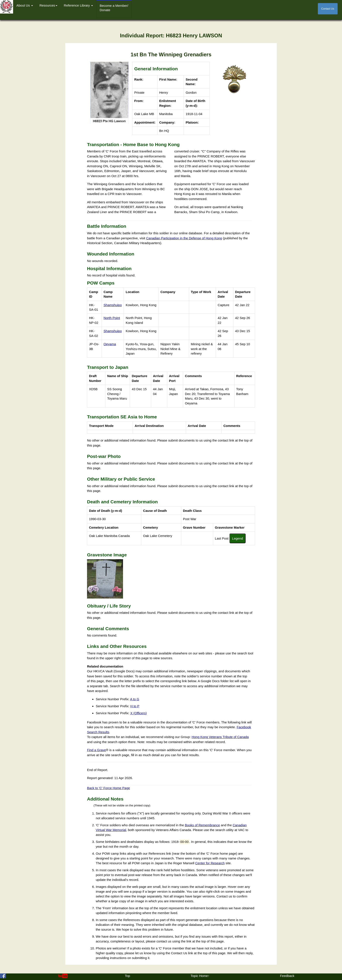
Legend (238, 538)
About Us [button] (25, 5)
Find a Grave (97, 750)
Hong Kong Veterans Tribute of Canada (220, 737)
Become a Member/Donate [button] (114, 8)
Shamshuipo (113, 305)
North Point (112, 318)
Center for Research (210, 863)
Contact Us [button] (328, 9)
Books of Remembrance (202, 825)
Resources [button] (48, 5)
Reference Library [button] (78, 5)
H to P (135, 706)
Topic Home (199, 976)
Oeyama (110, 344)
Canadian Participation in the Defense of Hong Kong (184, 238)
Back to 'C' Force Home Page (109, 788)
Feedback (287, 976)
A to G (135, 699)
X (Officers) (139, 713)
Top (127, 976)
